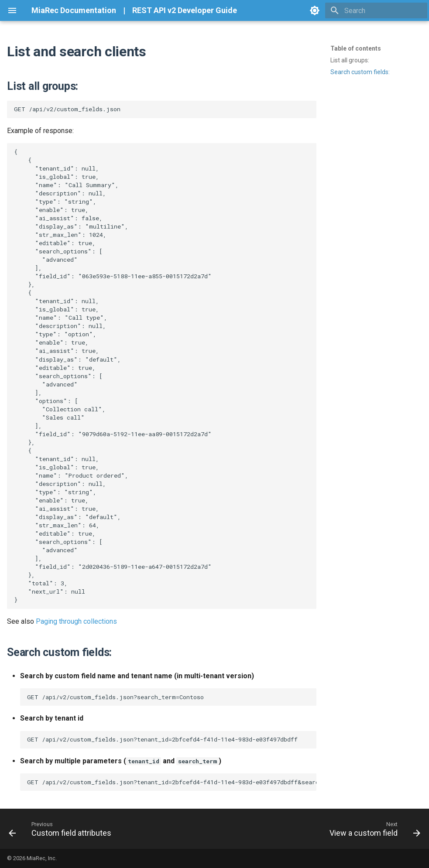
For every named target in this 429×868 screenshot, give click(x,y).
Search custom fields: (360, 72)
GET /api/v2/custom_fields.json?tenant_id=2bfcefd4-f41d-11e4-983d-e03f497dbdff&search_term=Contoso (172, 782)
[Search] (376, 10)
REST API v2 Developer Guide (185, 10)
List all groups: (350, 60)
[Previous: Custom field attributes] (62, 829)
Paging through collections (76, 621)
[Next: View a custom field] (373, 829)
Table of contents (356, 48)
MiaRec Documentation (74, 10)
